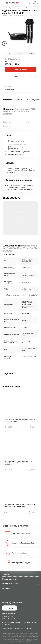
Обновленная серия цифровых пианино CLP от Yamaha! (20, 420)
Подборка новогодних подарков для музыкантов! (18, 463)
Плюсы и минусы (22, 100)
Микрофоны (29, 8)
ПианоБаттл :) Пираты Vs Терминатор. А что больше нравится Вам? (20, 505)
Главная (4, 8)
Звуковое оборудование (16, 8)
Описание (8, 100)
